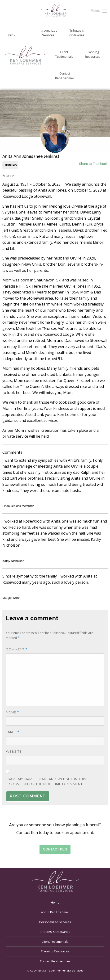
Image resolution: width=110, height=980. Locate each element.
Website (14, 751)
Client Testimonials (55, 942)
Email (13, 732)
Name (13, 712)
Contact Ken (55, 849)
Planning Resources (55, 951)
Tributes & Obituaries (55, 932)
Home (55, 902)
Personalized (48, 33)
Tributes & (77, 33)
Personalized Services (55, 922)
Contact (65, 76)
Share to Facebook (93, 164)
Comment (17, 649)
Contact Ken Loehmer (55, 961)
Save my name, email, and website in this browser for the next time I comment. (47, 781)
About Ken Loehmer (55, 912)
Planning (93, 54)
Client (64, 54)
